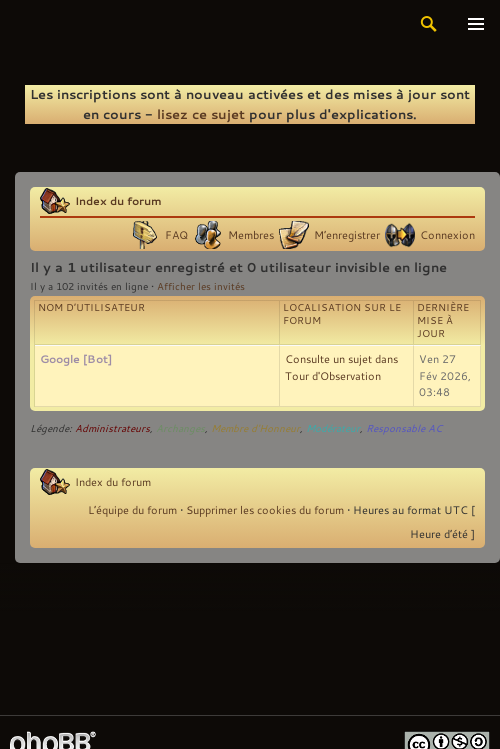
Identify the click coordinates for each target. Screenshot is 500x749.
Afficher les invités (201, 286)
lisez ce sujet (201, 114)
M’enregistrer (347, 235)
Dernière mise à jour (443, 320)
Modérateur (333, 428)
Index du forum (118, 200)
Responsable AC (404, 428)
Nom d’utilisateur (91, 307)
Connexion (447, 235)
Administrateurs (112, 428)
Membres (251, 235)
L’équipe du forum (132, 510)
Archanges (180, 428)
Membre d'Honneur (255, 428)
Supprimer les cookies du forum (265, 510)
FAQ (176, 235)
